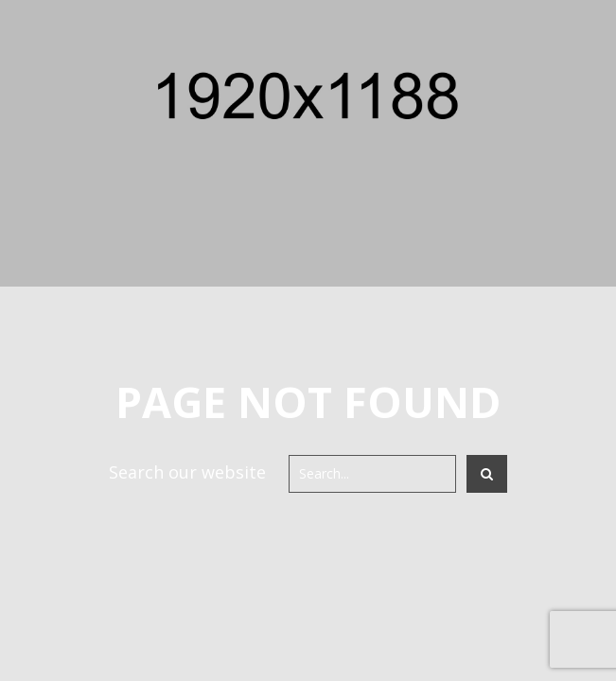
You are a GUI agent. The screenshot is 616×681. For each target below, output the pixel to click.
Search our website (187, 472)
